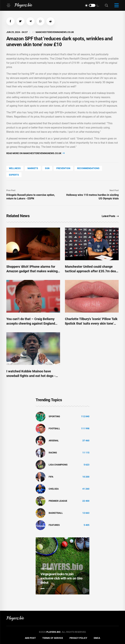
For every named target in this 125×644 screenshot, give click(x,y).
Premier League (58, 501)
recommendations (88, 168)
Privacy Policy (78, 638)
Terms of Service (53, 638)
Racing (53, 453)
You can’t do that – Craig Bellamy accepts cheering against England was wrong (31, 323)
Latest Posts (110, 216)
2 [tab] (48, 589)
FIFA (51, 477)
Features (54, 525)
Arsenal (54, 441)
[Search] (106, 5)
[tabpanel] (62, 566)
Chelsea (54, 489)
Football (54, 429)
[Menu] (8, 5)
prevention (63, 168)
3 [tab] (54, 589)
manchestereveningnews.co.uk (55, 32)
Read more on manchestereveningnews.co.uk (35, 153)
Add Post (30, 638)
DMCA (97, 638)
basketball (56, 513)
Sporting (54, 417)
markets (33, 168)
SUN (47, 168)
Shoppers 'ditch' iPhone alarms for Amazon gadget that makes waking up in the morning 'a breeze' (32, 271)
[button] (10, 21)
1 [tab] (42, 589)
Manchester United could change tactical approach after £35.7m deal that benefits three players (91, 271)
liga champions (58, 465)
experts (14, 175)
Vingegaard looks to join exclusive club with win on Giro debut (62, 578)
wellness (15, 168)
